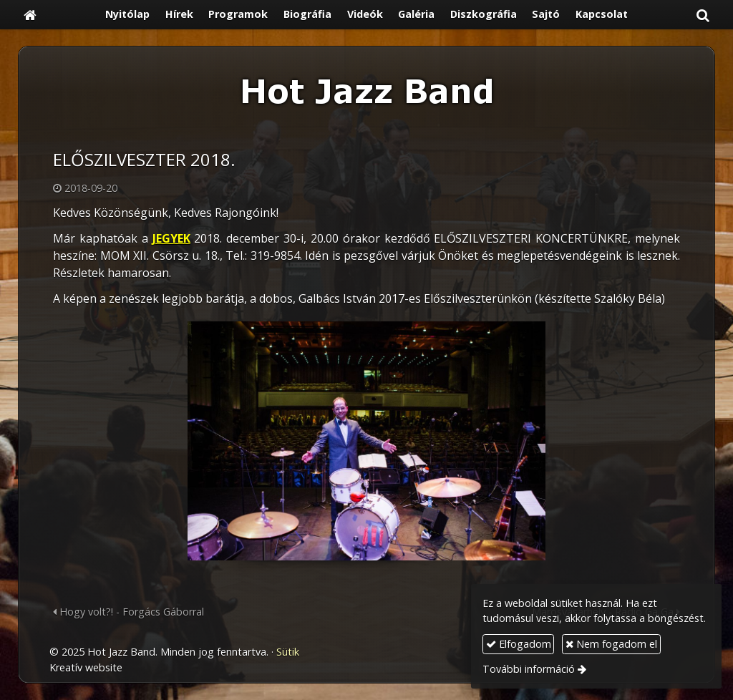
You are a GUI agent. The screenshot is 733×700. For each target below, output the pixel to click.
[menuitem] (127, 15)
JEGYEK (171, 238)
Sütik (288, 652)
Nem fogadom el (611, 644)
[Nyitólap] (30, 15)
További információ (529, 669)
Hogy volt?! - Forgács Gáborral (128, 612)
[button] (703, 15)
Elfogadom (519, 644)
